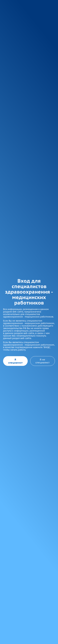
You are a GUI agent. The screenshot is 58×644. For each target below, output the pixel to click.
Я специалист (15, 361)
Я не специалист (42, 361)
